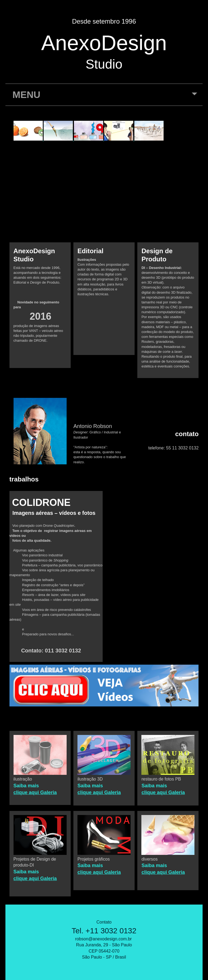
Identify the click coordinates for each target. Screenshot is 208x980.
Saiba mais (26, 786)
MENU (105, 98)
